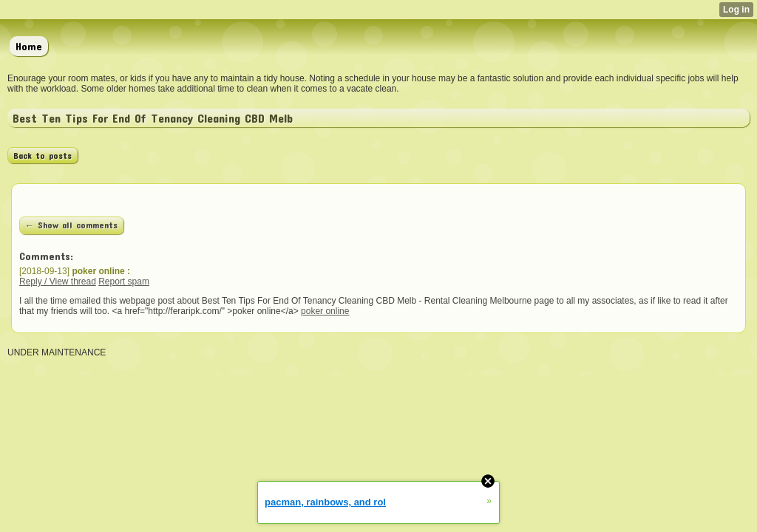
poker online (325, 311)
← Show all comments (71, 225)
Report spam (124, 282)
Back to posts (43, 155)
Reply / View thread (58, 282)
